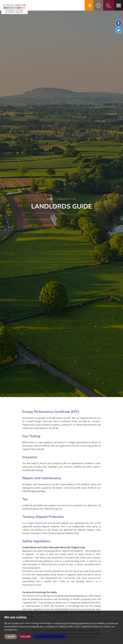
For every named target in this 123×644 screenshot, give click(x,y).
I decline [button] (25, 637)
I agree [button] (11, 637)
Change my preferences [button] (50, 637)
